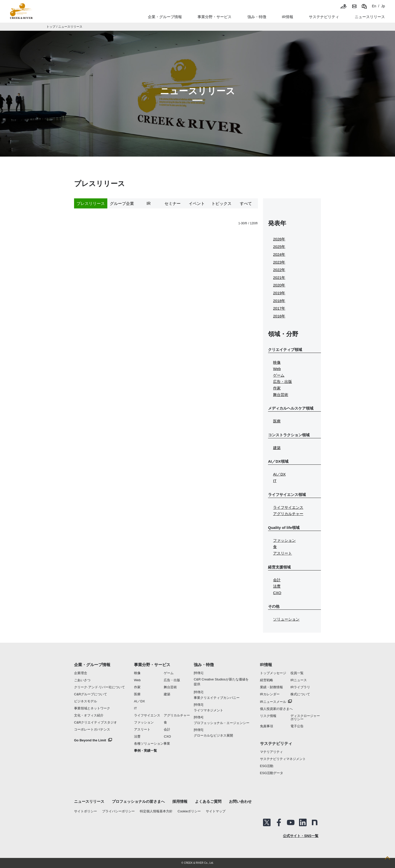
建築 (277, 448)
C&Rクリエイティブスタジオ (95, 722)
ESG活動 (267, 766)
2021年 (279, 278)
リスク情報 (268, 716)
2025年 (279, 247)
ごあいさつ (82, 680)
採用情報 (180, 801)
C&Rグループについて (91, 694)
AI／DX (279, 474)
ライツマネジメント (208, 710)
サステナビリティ (276, 744)
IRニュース (299, 680)
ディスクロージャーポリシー (305, 717)
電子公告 (297, 726)
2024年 (279, 254)
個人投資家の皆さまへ (276, 709)
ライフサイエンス (288, 507)
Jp (383, 6)
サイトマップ (216, 811)
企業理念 (81, 673)
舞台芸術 (281, 395)
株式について (300, 694)
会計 (277, 580)
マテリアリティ (271, 752)
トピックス (221, 204)
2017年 (279, 308)
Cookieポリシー (189, 811)
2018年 (279, 301)
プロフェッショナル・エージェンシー (222, 723)
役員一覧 (297, 673)
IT (275, 481)
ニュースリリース (70, 27)
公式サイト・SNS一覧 (301, 836)
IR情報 (266, 665)
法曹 (277, 586)
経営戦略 (267, 680)
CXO (277, 593)
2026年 (279, 239)
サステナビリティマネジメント (283, 759)
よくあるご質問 (208, 801)
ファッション (284, 540)
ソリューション (286, 619)
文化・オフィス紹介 (89, 715)
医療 (277, 421)
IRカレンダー (270, 694)
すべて (246, 204)
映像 (277, 362)
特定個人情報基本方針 (156, 811)
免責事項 (267, 726)
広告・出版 (283, 382)
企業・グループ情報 (92, 665)
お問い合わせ (240, 801)
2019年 (279, 293)
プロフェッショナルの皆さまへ (138, 801)
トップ (51, 27)
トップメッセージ (273, 673)
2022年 (279, 270)
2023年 (279, 262)
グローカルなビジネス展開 (213, 735)
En (374, 6)
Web (277, 369)
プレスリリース (91, 204)
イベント (197, 204)
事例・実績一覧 (145, 751)
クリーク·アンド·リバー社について (100, 687)
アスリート (283, 553)
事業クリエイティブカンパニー (217, 698)
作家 (277, 388)
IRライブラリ (300, 687)
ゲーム (279, 375)
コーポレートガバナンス (92, 729)
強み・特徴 (257, 17)
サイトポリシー (86, 811)
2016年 (279, 316)
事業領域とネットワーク (92, 708)
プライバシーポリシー (118, 811)
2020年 (279, 285)
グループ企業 (122, 204)
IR (149, 204)
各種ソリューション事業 (152, 744)
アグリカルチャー (288, 514)
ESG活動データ (272, 773)
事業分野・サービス (152, 665)
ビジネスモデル (86, 701)
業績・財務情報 (271, 687)
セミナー (173, 204)
